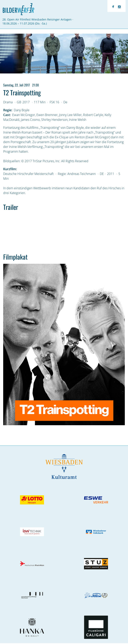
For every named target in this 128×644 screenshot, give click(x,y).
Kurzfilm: (10, 169)
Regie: (8, 110)
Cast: (7, 115)
